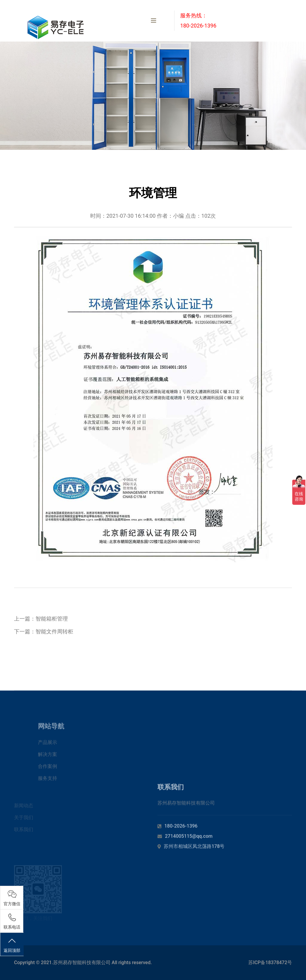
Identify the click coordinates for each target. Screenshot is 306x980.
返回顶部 (12, 945)
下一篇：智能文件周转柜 (44, 631)
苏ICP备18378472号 (270, 963)
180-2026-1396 (181, 830)
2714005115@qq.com (189, 840)
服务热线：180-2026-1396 (198, 20)
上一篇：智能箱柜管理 (41, 619)
